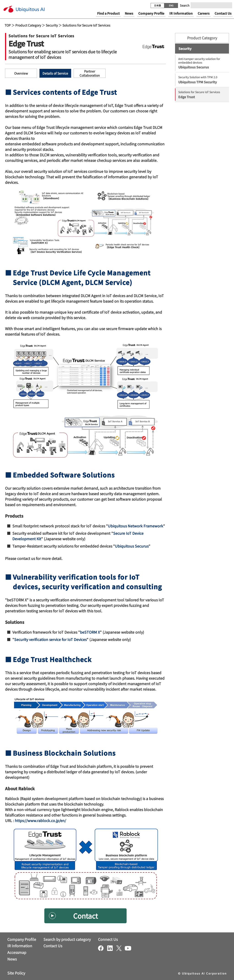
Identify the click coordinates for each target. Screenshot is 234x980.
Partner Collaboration (90, 73)
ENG (171, 5)
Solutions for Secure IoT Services (86, 25)
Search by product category (67, 939)
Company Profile (22, 939)
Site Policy (16, 973)
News (12, 959)
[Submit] (227, 5)
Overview (21, 73)
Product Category (28, 25)
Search (185, 5)
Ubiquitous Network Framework (136, 526)
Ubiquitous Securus (132, 546)
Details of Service (55, 73)
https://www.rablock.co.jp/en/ (40, 820)
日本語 (157, 5)
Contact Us (53, 946)
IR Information (20, 946)
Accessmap (17, 952)
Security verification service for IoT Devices (50, 639)
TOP (8, 25)
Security (52, 25)
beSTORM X (90, 632)
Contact (85, 916)
